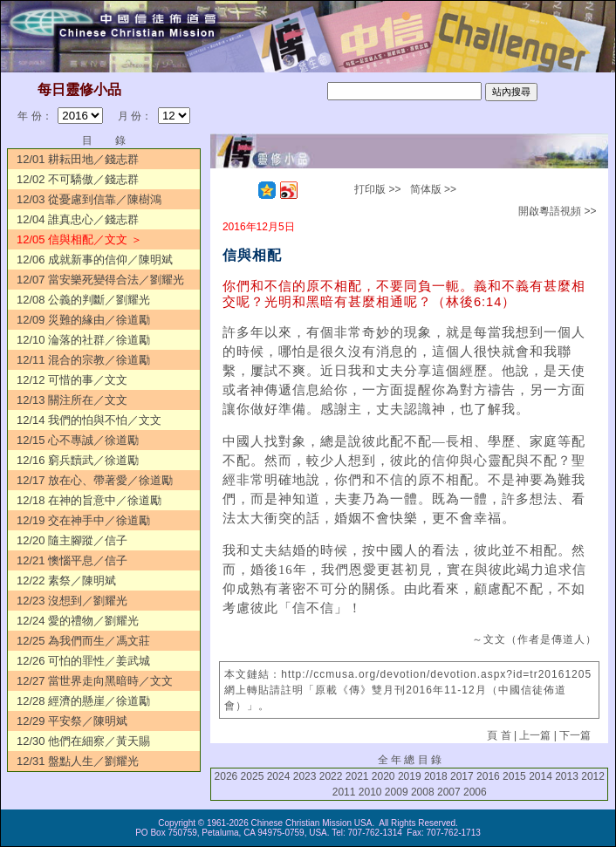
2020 (383, 776)
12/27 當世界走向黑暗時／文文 (95, 681)
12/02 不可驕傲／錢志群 (78, 179)
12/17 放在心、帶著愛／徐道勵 (95, 480)
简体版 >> (433, 189)
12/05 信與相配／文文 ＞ (79, 239)
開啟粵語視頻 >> (557, 211)
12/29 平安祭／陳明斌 (72, 721)
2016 (488, 776)
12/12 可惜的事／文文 (72, 380)
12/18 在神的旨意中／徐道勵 (89, 500)
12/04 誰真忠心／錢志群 (78, 219)
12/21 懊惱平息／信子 (72, 560)
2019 (410, 776)
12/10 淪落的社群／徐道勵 (83, 340)
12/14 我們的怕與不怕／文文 (89, 420)
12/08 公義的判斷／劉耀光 (83, 300)
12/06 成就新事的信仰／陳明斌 (95, 260)
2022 (331, 776)
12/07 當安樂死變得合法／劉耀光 (100, 280)
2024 (279, 776)
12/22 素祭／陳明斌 (66, 581)
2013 (567, 776)
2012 (593, 776)
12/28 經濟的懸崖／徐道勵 (83, 701)
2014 (541, 776)
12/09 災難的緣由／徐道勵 (83, 320)
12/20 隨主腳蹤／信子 (72, 540)
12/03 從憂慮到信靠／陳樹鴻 (89, 199)
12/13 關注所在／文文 (72, 400)
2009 (397, 792)
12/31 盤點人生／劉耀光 (78, 761)
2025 (253, 776)
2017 (462, 776)
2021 (357, 776)
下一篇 (575, 735)
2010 (370, 792)
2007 (449, 792)
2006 (475, 792)
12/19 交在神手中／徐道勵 (83, 520)
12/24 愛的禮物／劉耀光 (78, 621)
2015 (514, 776)
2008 (423, 792)
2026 (226, 776)
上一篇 (535, 735)
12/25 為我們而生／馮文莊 (83, 641)
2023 (305, 776)
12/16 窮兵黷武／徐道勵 (78, 460)
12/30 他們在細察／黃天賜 (83, 741)
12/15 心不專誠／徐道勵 (78, 440)
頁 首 (499, 735)
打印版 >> (377, 189)
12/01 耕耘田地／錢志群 (78, 159)
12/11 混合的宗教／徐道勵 (83, 360)
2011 (344, 792)
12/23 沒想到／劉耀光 (72, 601)
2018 (436, 776)
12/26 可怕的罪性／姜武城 (83, 661)
